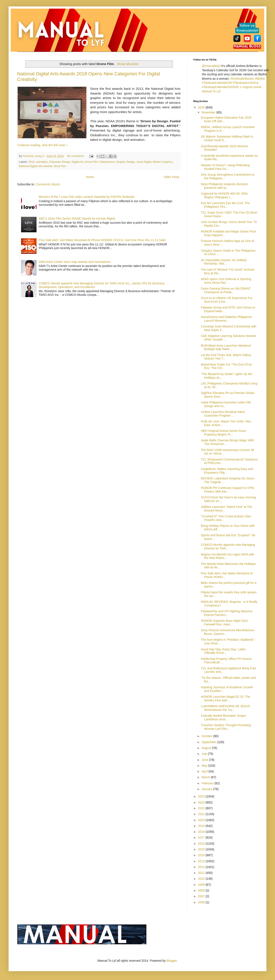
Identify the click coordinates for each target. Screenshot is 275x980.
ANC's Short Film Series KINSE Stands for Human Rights (77, 219)
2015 (202, 849)
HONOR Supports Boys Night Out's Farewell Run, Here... (225, 623)
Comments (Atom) (48, 184)
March (206, 777)
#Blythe (260, 79)
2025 (202, 107)
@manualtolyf (211, 66)
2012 (202, 867)
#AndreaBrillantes (242, 79)
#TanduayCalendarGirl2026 (220, 87)
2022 (202, 808)
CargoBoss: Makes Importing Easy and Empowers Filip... (227, 471)
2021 (202, 814)
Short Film (60, 166)
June (205, 760)
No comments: (76, 156)
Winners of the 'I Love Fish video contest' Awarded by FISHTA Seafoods (87, 197)
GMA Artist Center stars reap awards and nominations (75, 262)
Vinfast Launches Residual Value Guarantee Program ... (223, 414)
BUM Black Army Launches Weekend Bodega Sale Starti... (226, 347)
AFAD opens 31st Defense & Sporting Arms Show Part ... (226, 281)
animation (42, 162)
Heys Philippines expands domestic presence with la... (225, 186)
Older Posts (172, 177)
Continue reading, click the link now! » (42, 145)
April (205, 771)
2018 (31, 162)
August (207, 748)
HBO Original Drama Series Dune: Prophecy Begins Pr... (224, 433)
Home (90, 177)
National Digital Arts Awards (35, 166)
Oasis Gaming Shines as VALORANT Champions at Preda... (226, 290)
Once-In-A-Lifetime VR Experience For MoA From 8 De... (227, 300)
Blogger (172, 961)
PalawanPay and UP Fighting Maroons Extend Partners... (227, 613)
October (207, 736)
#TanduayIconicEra (245, 83)
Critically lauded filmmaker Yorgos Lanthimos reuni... (223, 717)
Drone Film (92, 162)
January (207, 789)
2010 (202, 879)
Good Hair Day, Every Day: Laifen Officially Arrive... (223, 651)
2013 (202, 861)
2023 (202, 802)
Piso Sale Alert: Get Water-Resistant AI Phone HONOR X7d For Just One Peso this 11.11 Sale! (102, 240)
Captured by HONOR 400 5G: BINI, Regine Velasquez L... (225, 195)
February (208, 783)
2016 (202, 844)
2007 (202, 896)
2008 (202, 890)
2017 (202, 837)
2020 (202, 820)
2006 (202, 902)
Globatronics (107, 162)
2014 (202, 855)
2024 (202, 796)
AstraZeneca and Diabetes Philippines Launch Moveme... (226, 319)
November (209, 112)
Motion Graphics (163, 162)
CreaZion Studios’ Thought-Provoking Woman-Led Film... (226, 727)
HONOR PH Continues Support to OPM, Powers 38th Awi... (228, 490)
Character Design (60, 162)
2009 (202, 885)
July (205, 754)
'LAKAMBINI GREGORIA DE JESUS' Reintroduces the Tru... (226, 708)
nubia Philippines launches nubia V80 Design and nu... (226, 404)
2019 (202, 826)
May (205, 766)
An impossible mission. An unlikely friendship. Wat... (224, 262)
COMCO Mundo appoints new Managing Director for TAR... (228, 547)
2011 (202, 873)
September (209, 742)
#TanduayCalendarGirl (217, 83)
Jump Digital (144, 162)
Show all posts (128, 64)
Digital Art (78, 162)
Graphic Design (126, 162)
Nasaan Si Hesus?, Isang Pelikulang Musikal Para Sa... (225, 167)
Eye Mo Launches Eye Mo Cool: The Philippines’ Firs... (225, 205)
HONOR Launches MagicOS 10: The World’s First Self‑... (225, 699)
